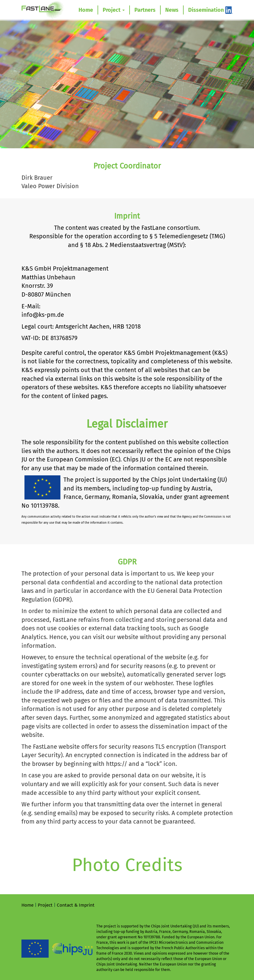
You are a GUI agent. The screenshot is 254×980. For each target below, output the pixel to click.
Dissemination (206, 10)
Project (114, 10)
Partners (145, 10)
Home (86, 10)
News (172, 10)
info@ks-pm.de (43, 315)
